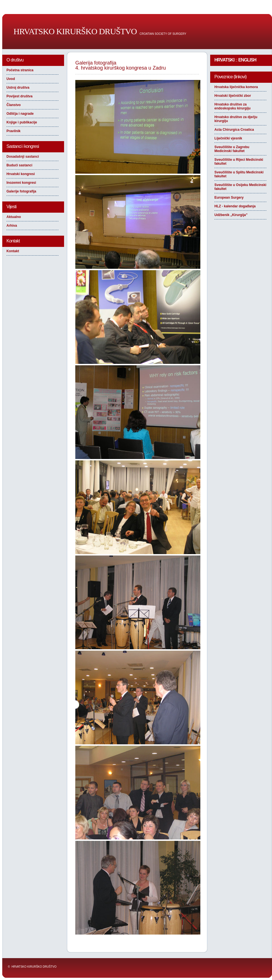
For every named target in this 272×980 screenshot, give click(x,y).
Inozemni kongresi (21, 183)
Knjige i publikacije (22, 122)
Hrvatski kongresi (21, 174)
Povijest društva (20, 96)
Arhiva (12, 226)
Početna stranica (20, 70)
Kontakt (13, 251)
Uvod (11, 79)
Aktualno (14, 217)
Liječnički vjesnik (228, 138)
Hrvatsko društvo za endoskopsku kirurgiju (233, 106)
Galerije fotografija (21, 191)
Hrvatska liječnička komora (236, 87)
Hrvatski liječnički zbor (233, 96)
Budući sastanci (19, 165)
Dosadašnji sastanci (23, 157)
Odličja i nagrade (20, 114)
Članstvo (14, 105)
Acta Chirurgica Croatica (234, 130)
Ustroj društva (18, 88)
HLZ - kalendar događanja (235, 206)
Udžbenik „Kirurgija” (231, 215)
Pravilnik (13, 131)
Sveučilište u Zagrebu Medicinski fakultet (232, 149)
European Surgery (229, 198)
